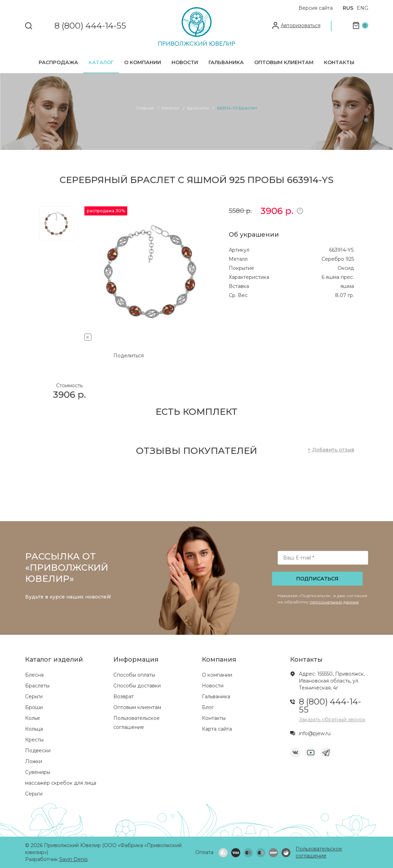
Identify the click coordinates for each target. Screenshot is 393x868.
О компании (143, 62)
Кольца (34, 729)
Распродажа (58, 62)
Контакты (339, 62)
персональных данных (334, 602)
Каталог (101, 62)
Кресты (34, 740)
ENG (362, 8)
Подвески (38, 751)
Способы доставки (137, 686)
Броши (34, 707)
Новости (185, 62)
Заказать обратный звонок (332, 719)
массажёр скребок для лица (61, 783)
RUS (348, 8)
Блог (208, 707)
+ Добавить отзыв (331, 450)
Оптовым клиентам (284, 62)
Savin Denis (73, 859)
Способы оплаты (134, 675)
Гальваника (226, 62)
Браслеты (37, 686)
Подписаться (317, 579)
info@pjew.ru (315, 733)
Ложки (34, 761)
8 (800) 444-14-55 (90, 26)
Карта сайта (217, 729)
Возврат (124, 696)
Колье (33, 718)
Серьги (34, 696)
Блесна (34, 675)
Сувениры (38, 772)
